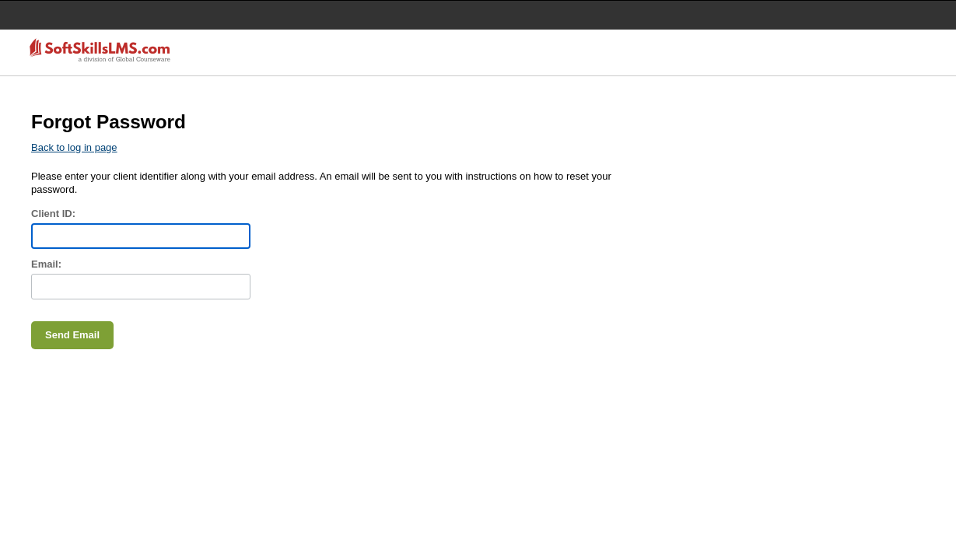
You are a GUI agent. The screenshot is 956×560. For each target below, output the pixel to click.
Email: (46, 264)
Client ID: (53, 213)
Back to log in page (74, 147)
